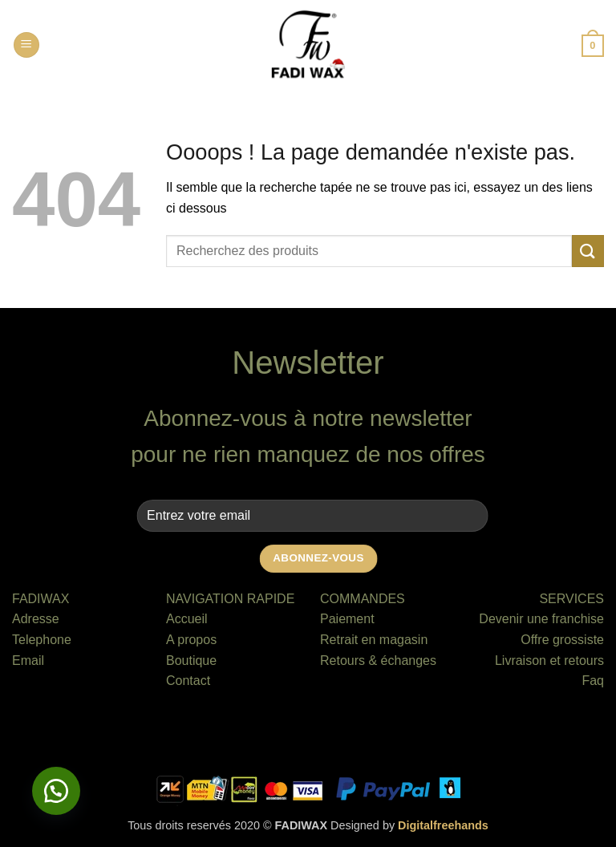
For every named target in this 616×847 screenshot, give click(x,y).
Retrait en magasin (374, 640)
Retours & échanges (378, 661)
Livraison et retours (549, 661)
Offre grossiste (562, 640)
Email (28, 661)
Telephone (42, 640)
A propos (191, 640)
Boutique (191, 661)
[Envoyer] (588, 251)
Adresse (36, 619)
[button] (26, 45)
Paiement (347, 619)
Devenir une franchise (541, 619)
